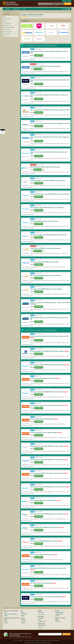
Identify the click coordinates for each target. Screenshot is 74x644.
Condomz (6, 623)
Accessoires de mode (11, 23)
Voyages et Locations (11, 32)
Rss (69, 9)
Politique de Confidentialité (41, 641)
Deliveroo (49, 6)
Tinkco (40, 620)
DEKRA (56, 6)
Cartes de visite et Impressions (10, 614)
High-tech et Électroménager (11, 27)
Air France (23, 621)
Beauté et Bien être (7, 19)
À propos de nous (17, 9)
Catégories (8, 9)
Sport (11, 36)
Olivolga (57, 616)
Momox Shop (24, 614)
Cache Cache (41, 612)
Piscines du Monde (59, 612)
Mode (4, 17)
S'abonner (66, 634)
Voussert (23, 612)
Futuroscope (41, 618)
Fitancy (57, 620)
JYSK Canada (41, 614)
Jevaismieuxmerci (59, 614)
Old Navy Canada (42, 622)
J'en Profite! (39, 55)
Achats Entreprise (11, 30)
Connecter (64, 1)
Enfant (5, 21)
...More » (68, 58)
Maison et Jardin (11, 34)
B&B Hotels (58, 621)
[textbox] (50, 634)
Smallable (23, 620)
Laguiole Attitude (42, 625)
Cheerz (53, 6)
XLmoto (40, 627)
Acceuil (16, 641)
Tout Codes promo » (29, 60)
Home (4, 12)
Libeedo (6, 620)
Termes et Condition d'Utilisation (54, 641)
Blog (24, 9)
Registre (69, 1)
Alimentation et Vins (11, 25)
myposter (23, 623)
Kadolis (23, 616)
